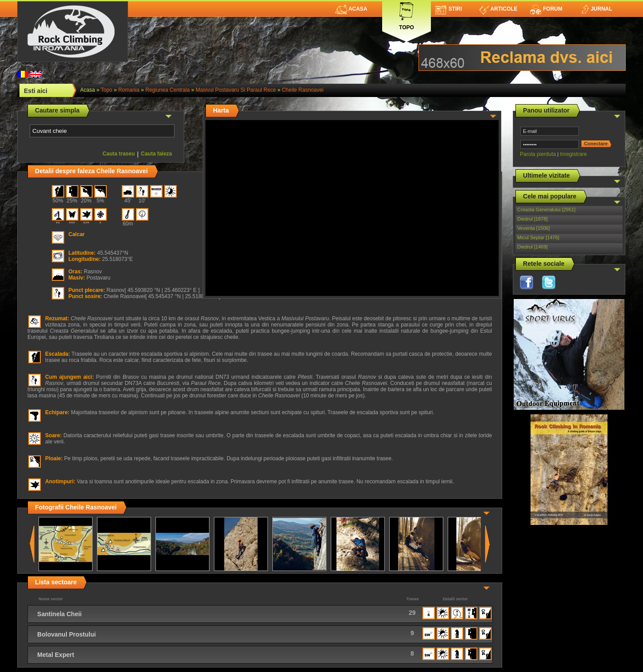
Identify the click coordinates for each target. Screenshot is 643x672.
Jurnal (596, 9)
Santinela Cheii (59, 614)
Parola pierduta (538, 154)
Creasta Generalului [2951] (546, 210)
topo (107, 90)
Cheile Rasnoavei (302, 90)
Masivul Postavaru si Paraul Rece (236, 90)
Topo (407, 14)
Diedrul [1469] (533, 247)
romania (129, 90)
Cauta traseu (119, 154)
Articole (498, 9)
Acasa (351, 9)
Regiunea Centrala (167, 90)
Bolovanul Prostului (66, 634)
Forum (546, 9)
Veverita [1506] (533, 228)
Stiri (449, 9)
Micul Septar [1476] (538, 237)
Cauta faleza (156, 154)
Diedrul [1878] (533, 219)
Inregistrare (573, 154)
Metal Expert (56, 655)
